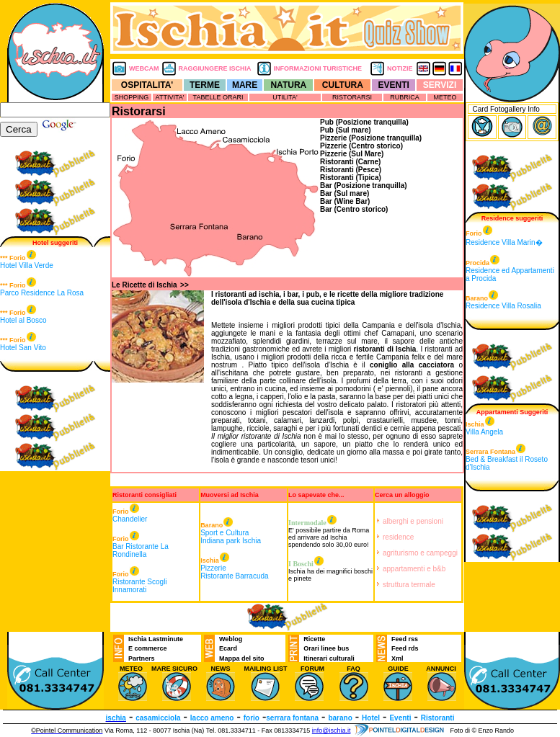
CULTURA (343, 85)
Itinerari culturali (329, 658)
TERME (205, 85)
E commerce (148, 648)
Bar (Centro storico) (354, 209)
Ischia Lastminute (156, 639)
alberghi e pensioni (413, 521)
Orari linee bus (326, 648)
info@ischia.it (332, 731)
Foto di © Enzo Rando (482, 731)
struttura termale (409, 585)
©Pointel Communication (67, 731)
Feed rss (405, 639)
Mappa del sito (242, 658)
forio (252, 718)
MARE (245, 85)
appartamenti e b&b (414, 569)
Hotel (371, 718)
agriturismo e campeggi (420, 553)
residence (398, 537)
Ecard (228, 648)
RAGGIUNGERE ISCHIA (215, 68)
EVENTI (394, 85)
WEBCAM (144, 68)
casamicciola (158, 718)
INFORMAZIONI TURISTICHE (318, 68)
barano (340, 718)
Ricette (314, 639)
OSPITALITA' (147, 85)
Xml (397, 658)
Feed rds (405, 648)
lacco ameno (212, 718)
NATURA (288, 85)
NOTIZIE (400, 68)
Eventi (400, 718)
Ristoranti (438, 718)
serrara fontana (292, 718)
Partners (142, 658)
